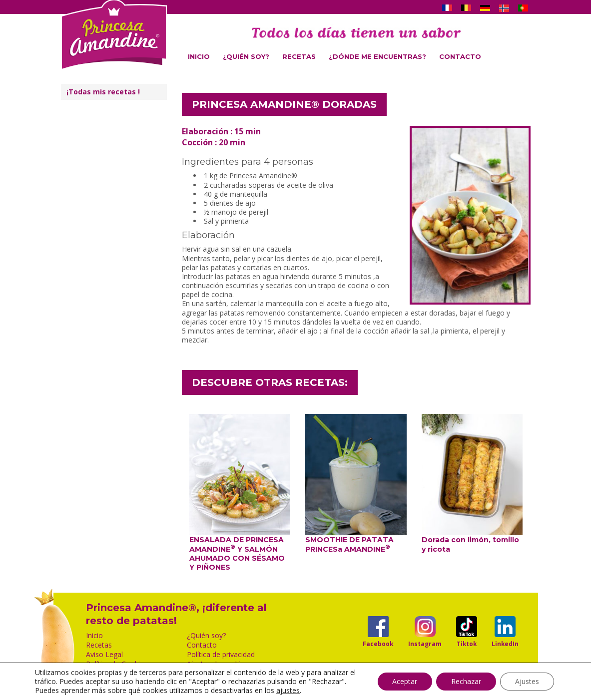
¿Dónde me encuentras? (377, 56)
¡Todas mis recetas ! (103, 92)
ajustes (288, 691)
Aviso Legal (104, 655)
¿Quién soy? (246, 56)
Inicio (199, 56)
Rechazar (466, 681)
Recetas (299, 56)
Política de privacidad (221, 655)
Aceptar (405, 681)
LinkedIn (505, 644)
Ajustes (527, 681)
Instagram (425, 644)
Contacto (460, 56)
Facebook (378, 644)
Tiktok (467, 644)
